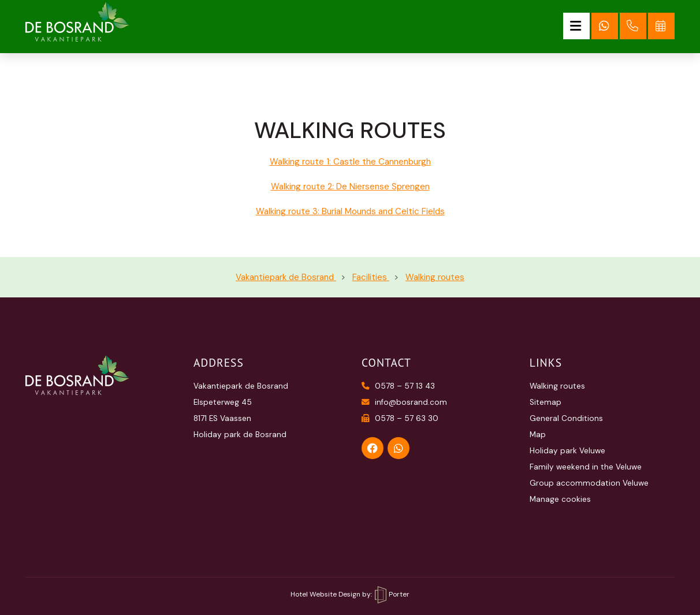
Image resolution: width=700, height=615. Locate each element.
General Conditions (566, 418)
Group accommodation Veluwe (589, 483)
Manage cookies (560, 499)
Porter (392, 594)
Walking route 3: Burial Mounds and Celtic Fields (350, 211)
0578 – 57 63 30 (400, 418)
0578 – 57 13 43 (398, 386)
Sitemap (546, 402)
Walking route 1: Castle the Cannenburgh (350, 162)
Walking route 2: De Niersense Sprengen (350, 187)
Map (538, 435)
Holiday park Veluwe (567, 451)
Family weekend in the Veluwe (586, 467)
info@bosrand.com (404, 402)
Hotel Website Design (325, 594)
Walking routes (557, 386)
